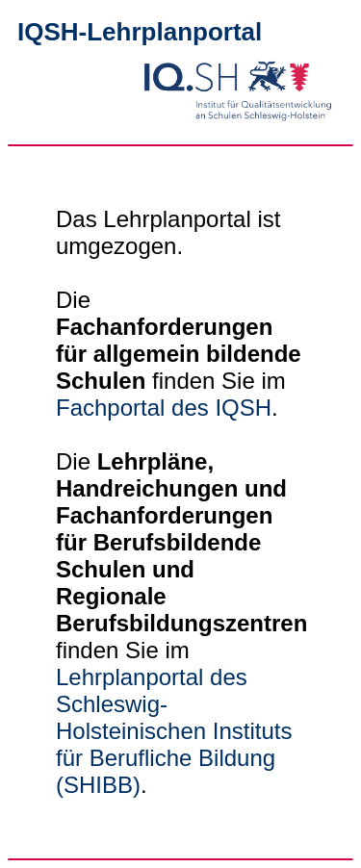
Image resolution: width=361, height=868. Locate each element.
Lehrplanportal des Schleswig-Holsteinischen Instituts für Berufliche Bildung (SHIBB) (174, 731)
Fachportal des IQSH (164, 408)
